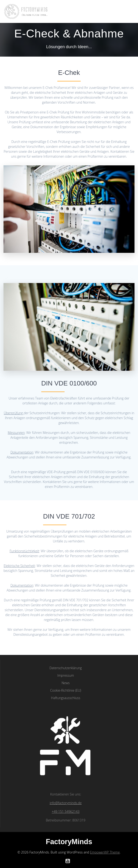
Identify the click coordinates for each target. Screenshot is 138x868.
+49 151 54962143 (66, 812)
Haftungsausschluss (66, 698)
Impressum (66, 675)
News (66, 683)
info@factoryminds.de (66, 803)
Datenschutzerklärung (66, 668)
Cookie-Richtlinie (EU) (66, 690)
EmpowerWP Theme (105, 852)
